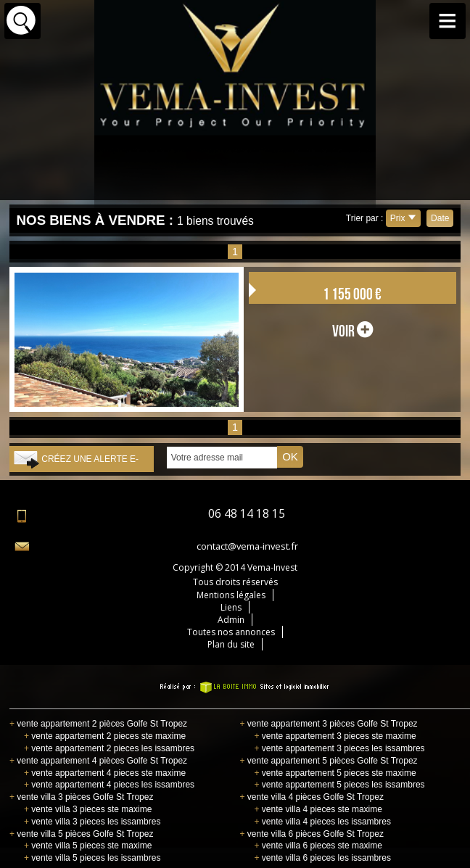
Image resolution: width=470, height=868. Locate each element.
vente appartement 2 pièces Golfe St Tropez (98, 724)
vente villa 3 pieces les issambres (92, 822)
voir (352, 331)
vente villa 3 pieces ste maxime (88, 809)
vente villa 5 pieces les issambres (92, 858)
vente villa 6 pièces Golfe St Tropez (311, 834)
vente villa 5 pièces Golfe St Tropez (81, 834)
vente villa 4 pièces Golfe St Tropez (311, 797)
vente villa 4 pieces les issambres (322, 822)
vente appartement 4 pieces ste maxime (105, 773)
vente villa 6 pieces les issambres (322, 858)
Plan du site (231, 644)
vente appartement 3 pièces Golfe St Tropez (328, 724)
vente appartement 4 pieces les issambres (109, 785)
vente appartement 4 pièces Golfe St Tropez (98, 761)
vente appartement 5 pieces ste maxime (335, 773)
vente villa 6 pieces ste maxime (318, 846)
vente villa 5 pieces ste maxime (88, 846)
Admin (231, 620)
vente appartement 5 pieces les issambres (339, 785)
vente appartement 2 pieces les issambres (109, 748)
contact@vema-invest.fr (247, 546)
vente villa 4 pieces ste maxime (318, 809)
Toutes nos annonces (231, 632)
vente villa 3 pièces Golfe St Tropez (81, 797)
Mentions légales (231, 595)
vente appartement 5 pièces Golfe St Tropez (328, 761)
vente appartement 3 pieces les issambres (339, 748)
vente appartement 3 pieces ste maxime (335, 736)
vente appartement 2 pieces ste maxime (105, 736)
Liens (231, 607)
